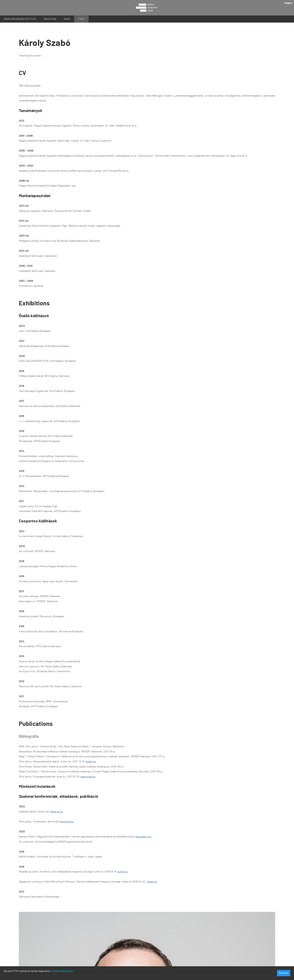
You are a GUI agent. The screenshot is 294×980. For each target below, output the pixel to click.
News (67, 19)
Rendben (284, 973)
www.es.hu (57, 812)
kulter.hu (91, 762)
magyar (288, 3)
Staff (81, 19)
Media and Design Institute (20, 19)
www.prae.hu (88, 777)
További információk (62, 971)
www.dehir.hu (143, 837)
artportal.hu (67, 822)
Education (50, 19)
